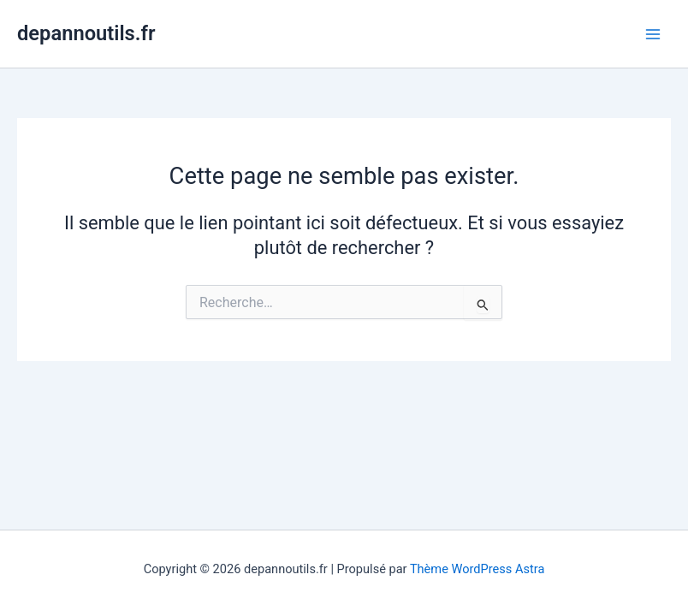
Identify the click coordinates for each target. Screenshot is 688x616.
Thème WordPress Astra (477, 569)
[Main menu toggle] (653, 34)
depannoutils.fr (86, 33)
